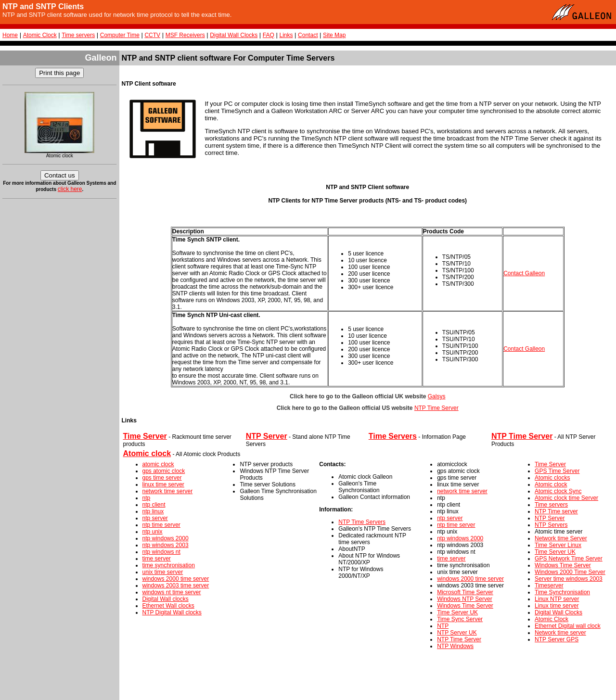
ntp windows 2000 (166, 538)
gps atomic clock (164, 471)
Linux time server (557, 606)
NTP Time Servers (362, 522)
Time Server (550, 464)
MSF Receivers (185, 35)
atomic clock (158, 464)
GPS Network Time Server (569, 559)
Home (10, 35)
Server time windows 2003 (569, 579)
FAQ (269, 35)
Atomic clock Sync (558, 491)
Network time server (560, 633)
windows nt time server (172, 592)
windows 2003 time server (176, 585)
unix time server (163, 572)
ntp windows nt (161, 552)
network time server (168, 491)
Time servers (78, 35)
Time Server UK (457, 612)
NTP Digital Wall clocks (172, 612)
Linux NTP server (557, 599)
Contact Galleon (524, 273)
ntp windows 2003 (166, 545)
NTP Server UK (457, 633)
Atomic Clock (40, 35)
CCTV (152, 35)
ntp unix (153, 532)
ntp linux (153, 511)
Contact (308, 35)
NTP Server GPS (557, 639)
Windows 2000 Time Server (570, 572)
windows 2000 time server (176, 579)
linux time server (163, 484)
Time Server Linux (558, 545)
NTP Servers (551, 525)
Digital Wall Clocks (234, 35)
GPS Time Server (557, 471)
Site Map (334, 35)
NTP (443, 626)
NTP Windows (455, 646)
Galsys (437, 396)
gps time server (162, 478)
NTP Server (550, 518)
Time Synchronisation (562, 592)
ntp (147, 498)
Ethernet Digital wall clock (568, 626)
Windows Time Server (465, 606)
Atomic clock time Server (566, 498)
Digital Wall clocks (166, 599)
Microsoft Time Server (465, 592)
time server (157, 559)
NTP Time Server (436, 408)
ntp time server (161, 525)
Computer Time (120, 35)
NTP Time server (556, 511)
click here (70, 189)
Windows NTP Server (464, 599)
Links (286, 35)
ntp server (155, 518)
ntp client (154, 505)
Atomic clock (551, 484)
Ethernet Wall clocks (168, 606)
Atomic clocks (552, 478)
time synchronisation (169, 565)
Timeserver (549, 585)
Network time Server (561, 538)
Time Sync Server (460, 619)
